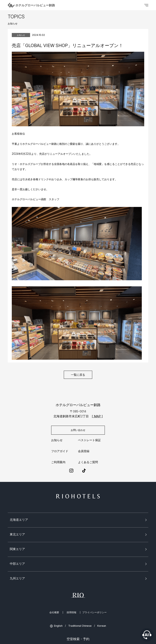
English (58, 626)
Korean (102, 626)
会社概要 (54, 612)
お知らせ (57, 440)
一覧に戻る (78, 375)
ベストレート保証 (89, 440)
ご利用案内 (58, 462)
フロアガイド (60, 451)
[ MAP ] (97, 416)
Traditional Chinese (80, 626)
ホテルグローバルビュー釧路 (31, 5)
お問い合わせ (78, 430)
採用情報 (71, 612)
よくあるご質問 (88, 462)
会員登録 (84, 451)
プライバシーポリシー (94, 612)
